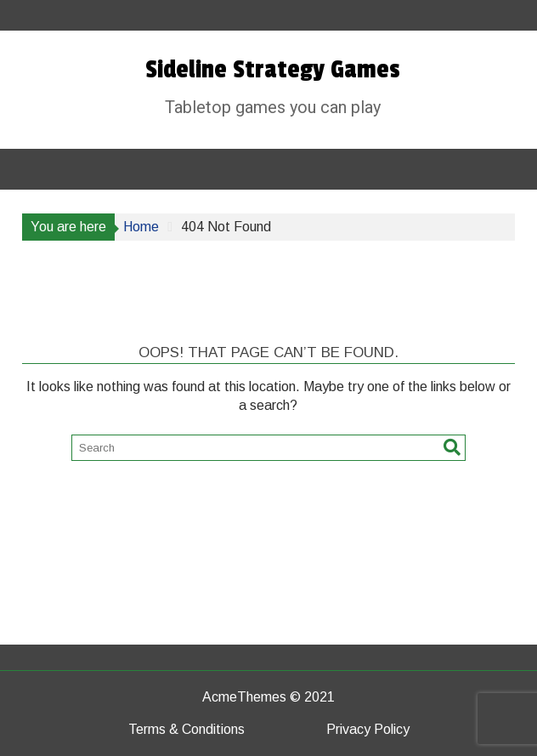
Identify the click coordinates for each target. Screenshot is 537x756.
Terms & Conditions (187, 729)
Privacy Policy (368, 729)
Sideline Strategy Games (273, 70)
